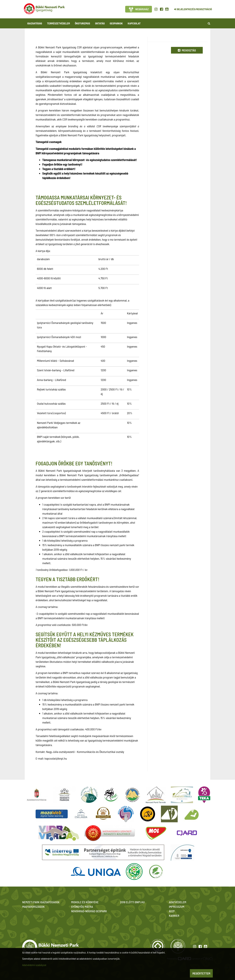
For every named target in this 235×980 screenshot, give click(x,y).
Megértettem (201, 973)
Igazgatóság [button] (35, 23)
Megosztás (187, 50)
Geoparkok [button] (116, 23)
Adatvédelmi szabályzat (34, 965)
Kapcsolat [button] (134, 23)
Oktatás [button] (100, 23)
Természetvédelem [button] (58, 23)
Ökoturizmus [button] (82, 23)
